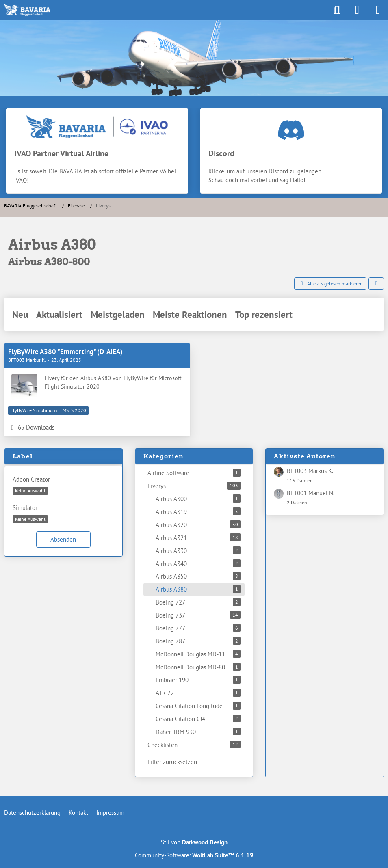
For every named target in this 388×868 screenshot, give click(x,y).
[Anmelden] (357, 10)
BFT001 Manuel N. (311, 493)
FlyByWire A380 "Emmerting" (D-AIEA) (65, 352)
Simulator (25, 508)
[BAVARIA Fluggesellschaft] (27, 10)
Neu (20, 314)
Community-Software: (194, 855)
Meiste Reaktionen (190, 314)
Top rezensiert (264, 314)
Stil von (194, 842)
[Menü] (377, 10)
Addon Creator (31, 479)
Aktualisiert (59, 314)
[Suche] (337, 10)
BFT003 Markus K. (310, 471)
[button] (376, 284)
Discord (221, 153)
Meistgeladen (118, 314)
